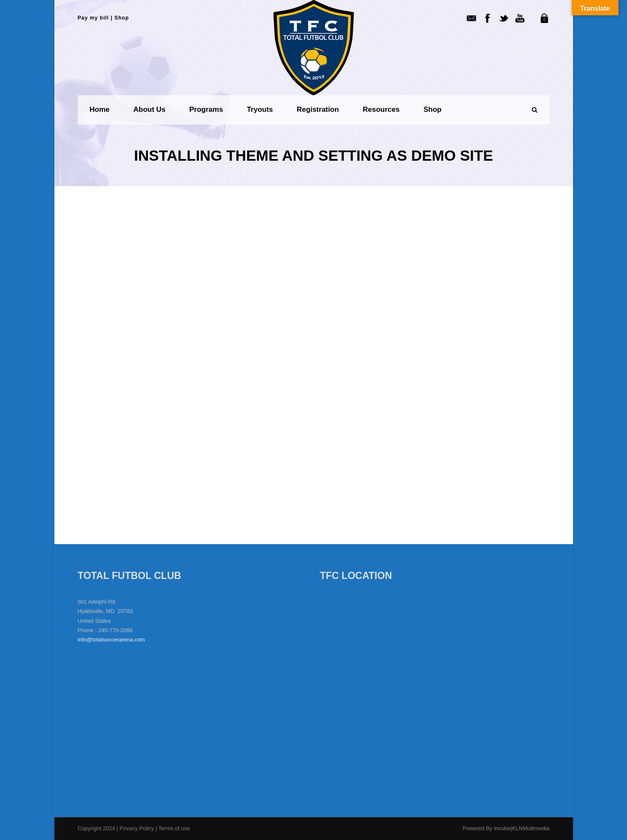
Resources (381, 109)
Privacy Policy (138, 828)
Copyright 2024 (96, 828)
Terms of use (174, 828)
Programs (206, 109)
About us (150, 109)
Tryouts (260, 109)
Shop (122, 18)
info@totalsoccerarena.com (111, 640)
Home (100, 109)
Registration (318, 109)
